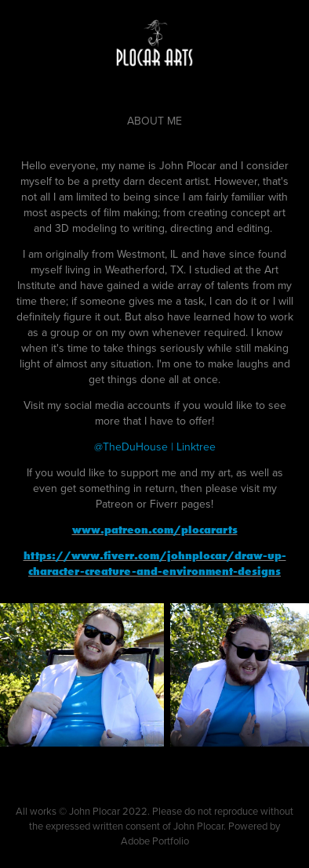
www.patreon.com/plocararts (155, 530)
